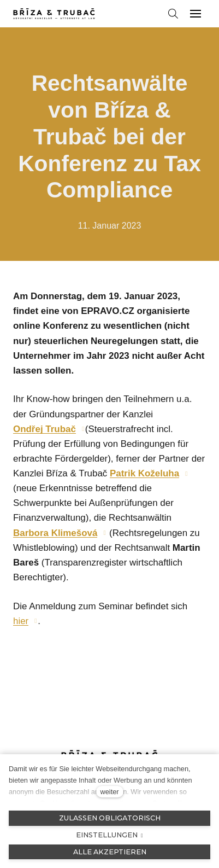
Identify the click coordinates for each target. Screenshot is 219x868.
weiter (109, 792)
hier (21, 621)
